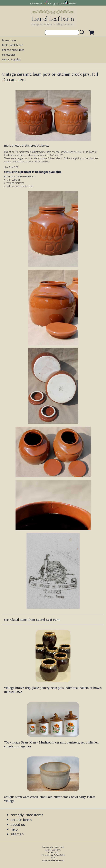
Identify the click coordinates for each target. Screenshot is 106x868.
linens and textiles (13, 50)
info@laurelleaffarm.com (53, 860)
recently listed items (27, 815)
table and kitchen (13, 45)
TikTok (72, 3)
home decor (9, 40)
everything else (11, 59)
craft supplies (13, 180)
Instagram (54, 3)
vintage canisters (15, 183)
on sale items (21, 820)
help (14, 829)
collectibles (9, 55)
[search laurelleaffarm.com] (83, 32)
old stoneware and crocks (20, 186)
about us (18, 824)
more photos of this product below (27, 146)
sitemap (17, 834)
